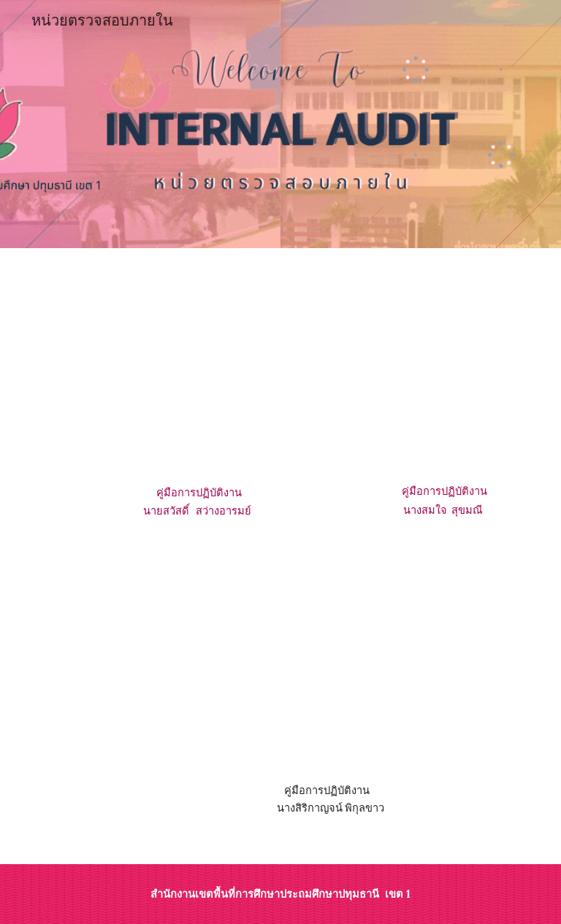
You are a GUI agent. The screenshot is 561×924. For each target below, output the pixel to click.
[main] (198, 503)
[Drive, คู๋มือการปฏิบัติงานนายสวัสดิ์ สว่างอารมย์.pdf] (198, 370)
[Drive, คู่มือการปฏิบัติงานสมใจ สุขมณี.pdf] (444, 369)
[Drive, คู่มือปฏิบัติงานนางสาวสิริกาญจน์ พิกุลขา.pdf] (321, 669)
